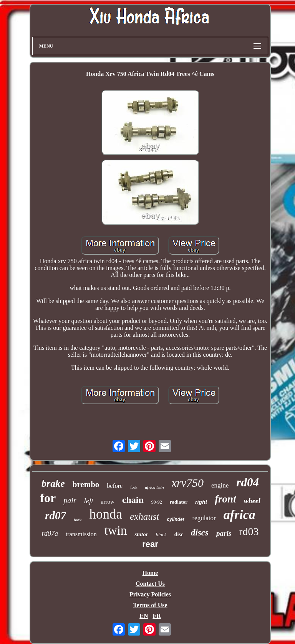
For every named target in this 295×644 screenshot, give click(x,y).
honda (106, 514)
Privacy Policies (150, 594)
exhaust (144, 516)
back (78, 520)
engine (220, 485)
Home (150, 573)
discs (200, 533)
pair (70, 501)
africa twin (155, 487)
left (89, 501)
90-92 (157, 502)
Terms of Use (150, 605)
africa (239, 515)
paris (224, 533)
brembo (86, 484)
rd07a (50, 534)
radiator (179, 502)
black (161, 534)
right (201, 502)
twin (116, 530)
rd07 (56, 516)
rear (150, 544)
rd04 (248, 482)
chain (133, 500)
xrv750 (188, 483)
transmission (81, 534)
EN (144, 616)
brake (53, 483)
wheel (252, 501)
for (48, 498)
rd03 (249, 531)
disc (179, 534)
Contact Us (150, 584)
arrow (108, 502)
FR (157, 616)
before (115, 486)
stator (141, 534)
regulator (204, 518)
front (225, 499)
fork (134, 487)
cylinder (176, 519)
